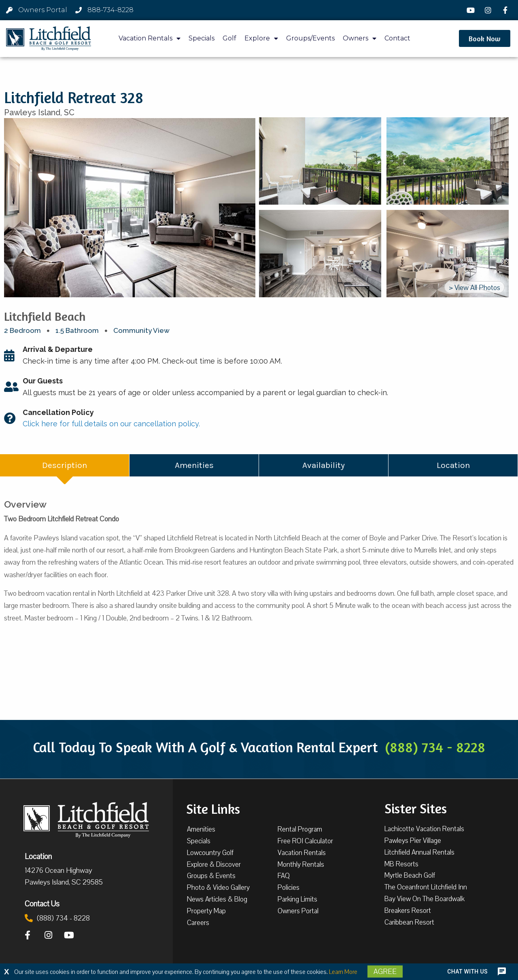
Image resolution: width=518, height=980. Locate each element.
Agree (385, 972)
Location (38, 856)
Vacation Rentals (150, 39)
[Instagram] (489, 10)
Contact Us (42, 904)
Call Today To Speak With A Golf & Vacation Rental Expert (259, 747)
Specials (202, 38)
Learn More (343, 972)
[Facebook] (506, 10)
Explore (261, 39)
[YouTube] (472, 10)
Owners (360, 39)
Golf (229, 38)
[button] (485, 38)
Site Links (213, 808)
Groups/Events (310, 38)
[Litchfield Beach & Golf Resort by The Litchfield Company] (49, 39)
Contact (397, 38)
